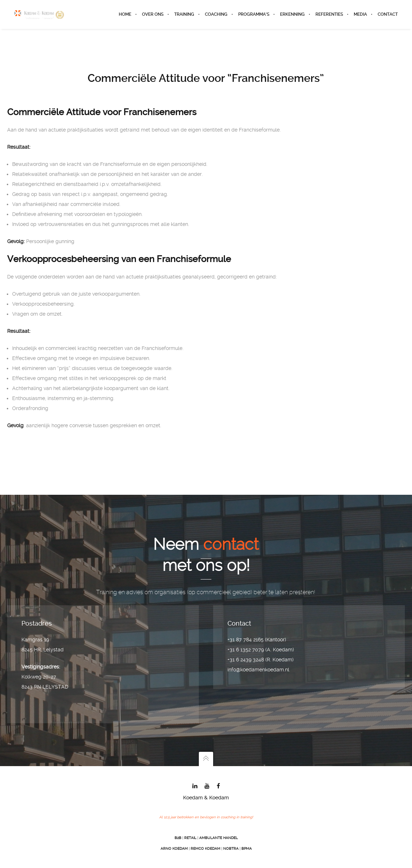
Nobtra (231, 849)
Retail (190, 838)
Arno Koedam (174, 849)
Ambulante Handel (219, 838)
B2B (178, 838)
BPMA (247, 849)
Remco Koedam (205, 849)
